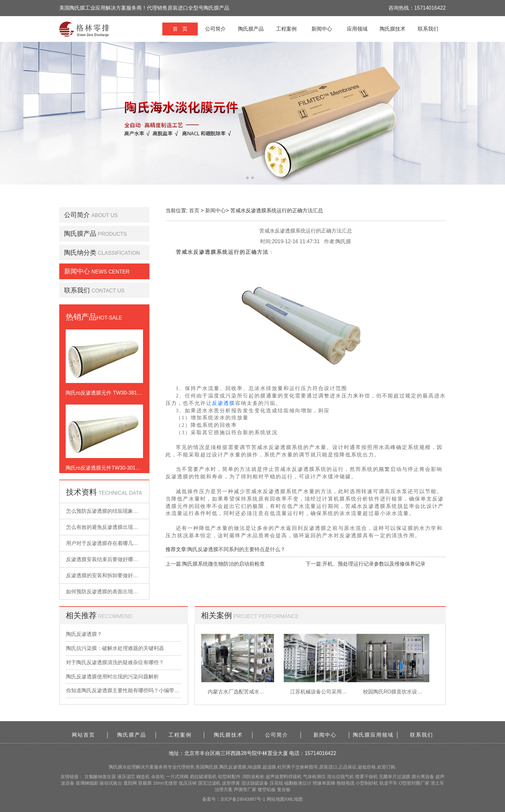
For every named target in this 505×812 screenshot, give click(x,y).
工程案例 (286, 29)
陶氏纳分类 (80, 253)
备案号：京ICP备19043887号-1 (234, 799)
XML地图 (294, 799)
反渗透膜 (224, 403)
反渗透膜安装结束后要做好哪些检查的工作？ (118, 559)
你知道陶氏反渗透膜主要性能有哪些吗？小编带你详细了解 (124, 690)
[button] (247, 178)
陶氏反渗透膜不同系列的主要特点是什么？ (236, 549)
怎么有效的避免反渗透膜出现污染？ (107, 527)
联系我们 (428, 29)
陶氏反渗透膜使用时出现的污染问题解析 (112, 677)
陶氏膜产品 (251, 29)
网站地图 (276, 799)
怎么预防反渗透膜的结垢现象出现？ (107, 511)
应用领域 (357, 29)
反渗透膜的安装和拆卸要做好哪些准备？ (112, 575)
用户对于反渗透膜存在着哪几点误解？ (110, 543)
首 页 (180, 29)
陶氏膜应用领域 (373, 735)
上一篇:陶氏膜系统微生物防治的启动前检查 (215, 564)
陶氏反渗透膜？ (84, 634)
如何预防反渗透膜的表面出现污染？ (107, 592)
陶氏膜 (116, 767)
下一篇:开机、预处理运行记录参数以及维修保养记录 (366, 564)
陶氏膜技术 (393, 29)
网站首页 (83, 735)
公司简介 (215, 29)
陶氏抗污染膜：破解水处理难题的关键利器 (115, 648)
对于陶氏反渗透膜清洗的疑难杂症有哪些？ (115, 662)
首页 (194, 210)
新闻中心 (322, 29)
